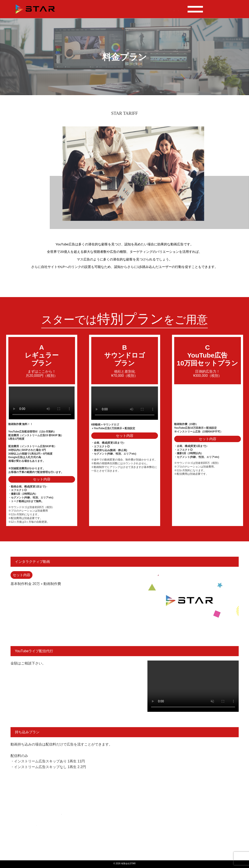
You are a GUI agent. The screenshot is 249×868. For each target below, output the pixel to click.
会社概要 (195, 9)
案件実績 (131, 9)
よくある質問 (175, 9)
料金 (144, 9)
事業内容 (156, 9)
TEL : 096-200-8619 (220, 7)
